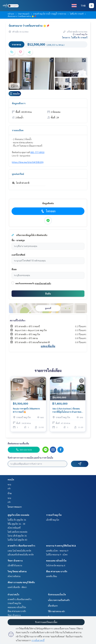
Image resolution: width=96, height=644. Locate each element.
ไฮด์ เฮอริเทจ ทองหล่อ (18, 532)
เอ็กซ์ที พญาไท (53, 520)
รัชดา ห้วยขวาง (15, 561)
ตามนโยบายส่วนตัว (43, 283)
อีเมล (14, 269)
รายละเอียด (18, 130)
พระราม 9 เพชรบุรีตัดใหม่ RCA (61, 546)
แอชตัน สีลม (52, 576)
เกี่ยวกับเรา (53, 606)
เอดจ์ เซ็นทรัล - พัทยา (17, 587)
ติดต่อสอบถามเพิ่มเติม (18, 443)
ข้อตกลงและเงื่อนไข (57, 594)
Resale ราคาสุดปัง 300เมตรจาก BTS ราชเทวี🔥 (26, 410)
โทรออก (48, 211)
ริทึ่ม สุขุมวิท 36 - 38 (16, 524)
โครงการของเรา (15, 507)
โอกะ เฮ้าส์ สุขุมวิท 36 (17, 536)
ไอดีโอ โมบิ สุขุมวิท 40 (17, 540)
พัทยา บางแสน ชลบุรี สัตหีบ (21, 582)
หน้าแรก (11, 14)
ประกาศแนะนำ (24, 14)
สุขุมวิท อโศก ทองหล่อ (18, 515)
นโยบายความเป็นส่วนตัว (59, 600)
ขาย (9, 484)
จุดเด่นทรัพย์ (18, 174)
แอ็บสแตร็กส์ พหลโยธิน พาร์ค (21, 554)
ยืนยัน (48, 294)
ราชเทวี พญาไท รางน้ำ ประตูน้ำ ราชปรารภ (50, 14)
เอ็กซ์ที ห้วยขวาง (15, 565)
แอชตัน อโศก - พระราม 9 (57, 551)
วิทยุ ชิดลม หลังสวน (17, 571)
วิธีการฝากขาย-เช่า (56, 611)
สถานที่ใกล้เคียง (18, 320)
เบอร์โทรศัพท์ (18, 255)
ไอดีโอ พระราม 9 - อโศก (57, 554)
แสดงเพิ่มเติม (48, 346)
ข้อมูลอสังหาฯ (19, 103)
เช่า (9, 488)
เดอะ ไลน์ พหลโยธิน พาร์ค (19, 551)
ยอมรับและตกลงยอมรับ (25, 283)
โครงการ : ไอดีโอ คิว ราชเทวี (75, 37)
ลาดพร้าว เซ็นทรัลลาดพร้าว (21, 546)
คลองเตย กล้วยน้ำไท (56, 561)
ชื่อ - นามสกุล (18, 240)
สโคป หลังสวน (14, 576)
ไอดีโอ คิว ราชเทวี (77, 14)
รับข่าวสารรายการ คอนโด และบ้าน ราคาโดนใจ (30, 458)
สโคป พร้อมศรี (14, 528)
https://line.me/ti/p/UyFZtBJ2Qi (28, 162)
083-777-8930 (37, 152)
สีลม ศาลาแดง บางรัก (57, 571)
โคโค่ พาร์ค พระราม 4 (56, 565)
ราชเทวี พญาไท (54, 515)
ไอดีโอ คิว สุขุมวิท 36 (17, 520)
